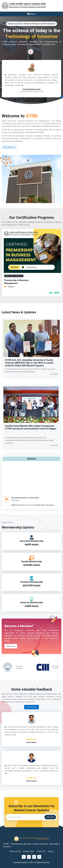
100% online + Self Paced (14, 276)
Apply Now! (11, 645)
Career (50, 850)
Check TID (41, 850)
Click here (15, 501)
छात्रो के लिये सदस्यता (31, 585)
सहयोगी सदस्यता (32, 545)
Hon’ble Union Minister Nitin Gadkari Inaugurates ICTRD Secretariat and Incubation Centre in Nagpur (31, 427)
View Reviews (31, 706)
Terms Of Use (15, 850)
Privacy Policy (29, 850)
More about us (9, 147)
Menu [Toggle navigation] (32, 14)
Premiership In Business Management (16, 282)
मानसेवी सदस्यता (31, 605)
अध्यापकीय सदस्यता (31, 565)
